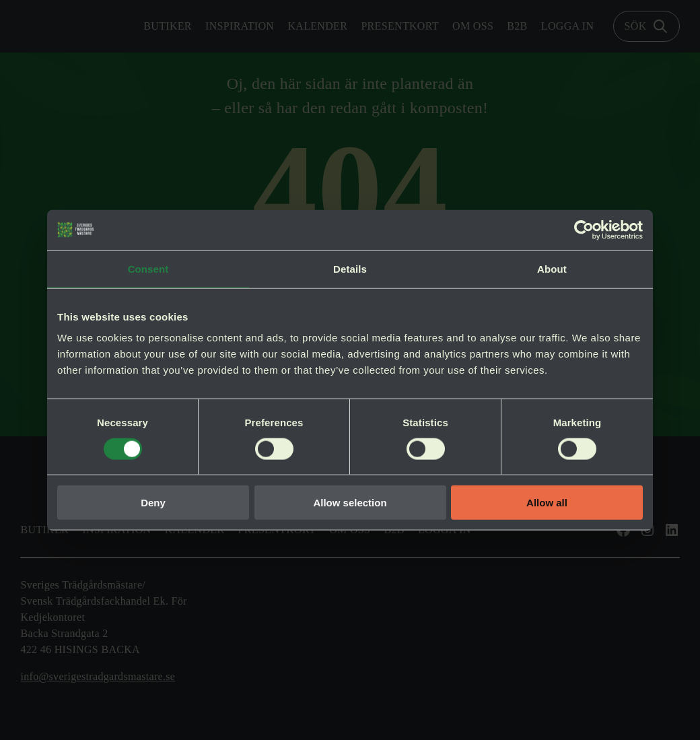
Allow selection (350, 503)
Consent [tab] (148, 268)
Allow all (547, 503)
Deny (153, 503)
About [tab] (552, 268)
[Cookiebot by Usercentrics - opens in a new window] (584, 230)
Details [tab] (350, 268)
